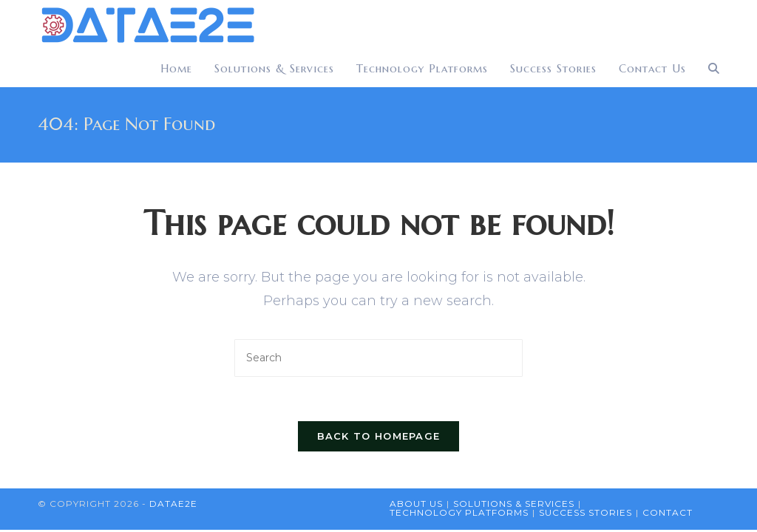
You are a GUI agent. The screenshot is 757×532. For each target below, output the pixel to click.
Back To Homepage (379, 436)
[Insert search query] (378, 358)
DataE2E (173, 504)
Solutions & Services (514, 504)
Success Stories (585, 512)
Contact (668, 512)
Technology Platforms (459, 512)
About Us (416, 504)
